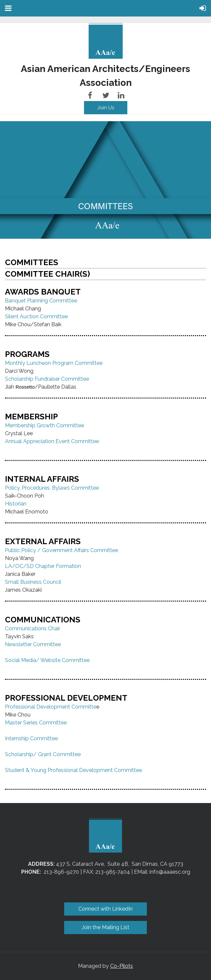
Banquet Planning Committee (41, 301)
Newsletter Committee (33, 644)
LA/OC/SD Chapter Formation (43, 566)
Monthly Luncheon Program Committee (54, 363)
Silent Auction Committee (36, 316)
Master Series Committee (36, 723)
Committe (83, 707)
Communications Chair (33, 629)
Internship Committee (31, 738)
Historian (16, 504)
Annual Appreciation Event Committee (52, 441)
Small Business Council (33, 582)
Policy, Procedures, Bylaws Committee (52, 488)
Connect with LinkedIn (105, 909)
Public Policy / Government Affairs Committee (62, 550)
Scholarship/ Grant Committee (43, 754)
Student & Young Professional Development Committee (73, 770)
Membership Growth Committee (44, 425)
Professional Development (38, 707)
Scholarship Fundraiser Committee (47, 379)
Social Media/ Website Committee (47, 660)
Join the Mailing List (105, 927)
